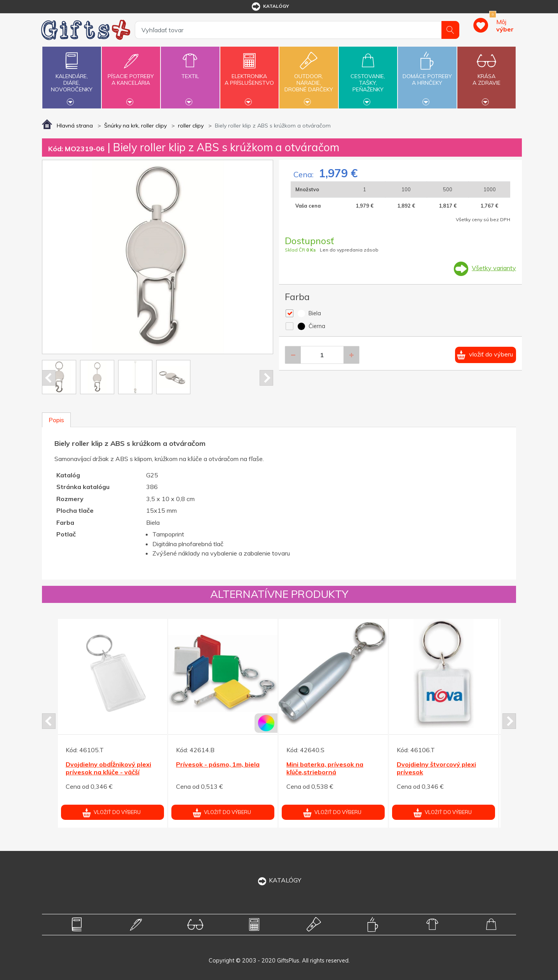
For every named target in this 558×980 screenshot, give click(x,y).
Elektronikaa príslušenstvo (249, 75)
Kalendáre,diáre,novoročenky (71, 77)
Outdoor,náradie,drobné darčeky (309, 77)
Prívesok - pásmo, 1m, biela (218, 764)
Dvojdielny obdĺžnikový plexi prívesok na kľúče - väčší (108, 768)
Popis (56, 420)
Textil (190, 72)
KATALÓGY (279, 880)
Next (266, 378)
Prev (49, 378)
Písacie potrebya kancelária (131, 75)
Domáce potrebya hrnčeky (427, 75)
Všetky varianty (494, 268)
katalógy (270, 7)
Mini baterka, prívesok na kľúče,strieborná (325, 768)
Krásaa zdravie (487, 75)
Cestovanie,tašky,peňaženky (368, 77)
